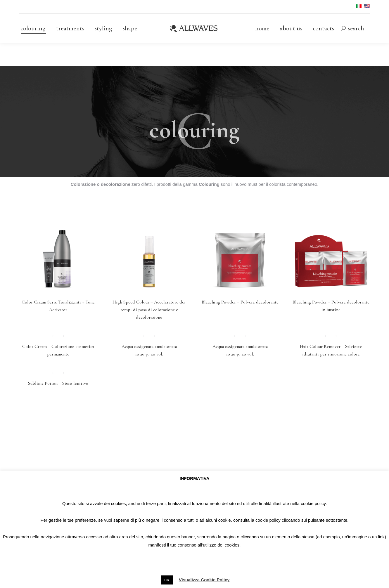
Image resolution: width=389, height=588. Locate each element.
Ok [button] (167, 580)
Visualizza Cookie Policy (204, 580)
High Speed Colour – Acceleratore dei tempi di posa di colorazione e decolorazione (149, 310)
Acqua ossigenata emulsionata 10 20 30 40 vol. (149, 353)
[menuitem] (33, 28)
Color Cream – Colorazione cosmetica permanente (58, 353)
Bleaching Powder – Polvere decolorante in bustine (331, 306)
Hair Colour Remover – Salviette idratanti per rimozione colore (331, 353)
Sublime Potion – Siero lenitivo (58, 390)
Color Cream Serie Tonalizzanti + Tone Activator (58, 306)
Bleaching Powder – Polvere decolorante (240, 302)
